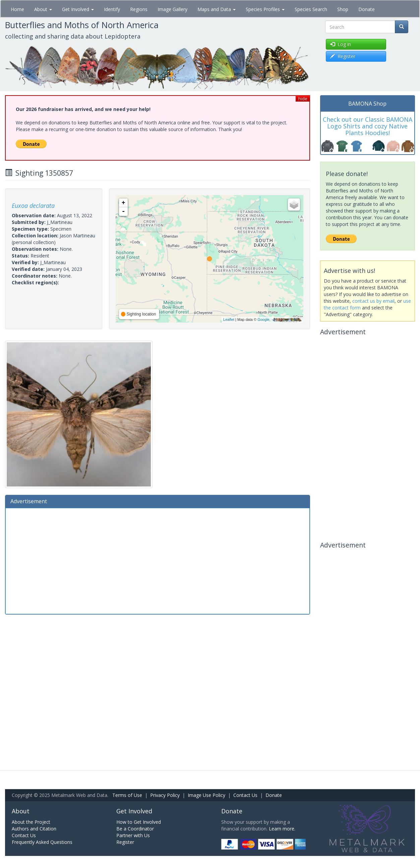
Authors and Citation (34, 829)
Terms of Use (127, 795)
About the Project (31, 822)
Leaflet (229, 320)
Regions (139, 9)
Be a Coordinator (135, 829)
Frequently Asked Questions (42, 842)
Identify (112, 9)
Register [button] (343, 56)
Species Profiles (265, 9)
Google (263, 320)
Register (125, 842)
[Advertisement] (158, 560)
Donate (367, 9)
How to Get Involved (139, 822)
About (43, 9)
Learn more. (282, 829)
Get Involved (78, 9)
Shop (343, 9)
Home (17, 9)
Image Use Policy (206, 795)
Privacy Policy (165, 795)
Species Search (311, 9)
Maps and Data (217, 9)
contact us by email (373, 301)
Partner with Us (133, 835)
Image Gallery (172, 9)
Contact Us (245, 795)
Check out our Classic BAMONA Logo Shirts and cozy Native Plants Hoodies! (368, 126)
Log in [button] (341, 44)
